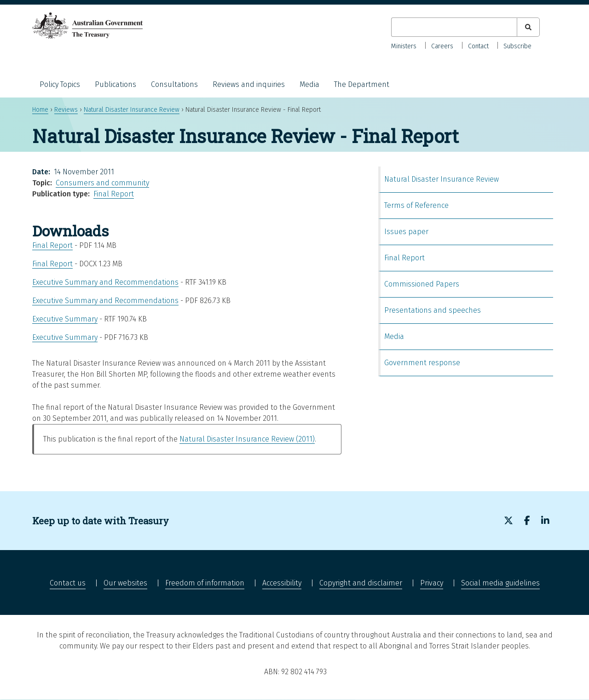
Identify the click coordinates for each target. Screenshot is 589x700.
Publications (115, 84)
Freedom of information (205, 583)
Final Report (114, 194)
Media (309, 84)
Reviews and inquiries (249, 84)
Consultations (174, 84)
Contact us (68, 583)
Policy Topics (60, 84)
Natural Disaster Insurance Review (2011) (247, 439)
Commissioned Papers (422, 284)
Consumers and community (102, 183)
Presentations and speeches (433, 310)
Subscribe (517, 46)
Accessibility (282, 583)
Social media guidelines (500, 583)
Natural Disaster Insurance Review (132, 110)
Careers (442, 46)
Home (40, 110)
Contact (478, 46)
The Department (362, 84)
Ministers (404, 46)
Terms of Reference (416, 205)
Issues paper (406, 232)
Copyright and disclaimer (361, 583)
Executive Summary (65, 319)
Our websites (125, 583)
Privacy (432, 583)
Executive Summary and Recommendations (105, 282)
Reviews (66, 110)
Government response (422, 363)
